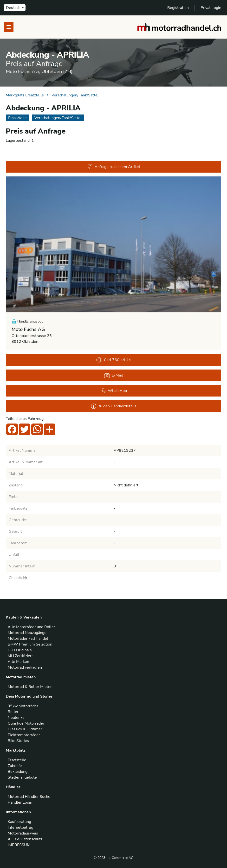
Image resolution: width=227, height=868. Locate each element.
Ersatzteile (17, 760)
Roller (13, 712)
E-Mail (113, 375)
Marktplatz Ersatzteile (25, 95)
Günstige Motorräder (26, 723)
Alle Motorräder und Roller (31, 627)
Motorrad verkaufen (25, 667)
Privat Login (211, 8)
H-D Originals (20, 650)
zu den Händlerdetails (114, 406)
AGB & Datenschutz (25, 839)
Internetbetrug (20, 828)
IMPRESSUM (19, 845)
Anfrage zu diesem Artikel (113, 167)
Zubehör (15, 766)
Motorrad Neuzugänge (27, 633)
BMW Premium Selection (30, 644)
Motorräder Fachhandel (28, 639)
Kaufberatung (19, 822)
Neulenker (17, 718)
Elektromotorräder (24, 735)
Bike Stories (18, 741)
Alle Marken (18, 662)
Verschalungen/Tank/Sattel (75, 95)
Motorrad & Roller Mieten (30, 687)
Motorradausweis (23, 833)
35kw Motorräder (23, 706)
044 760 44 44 (114, 360)
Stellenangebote (22, 777)
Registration (178, 8)
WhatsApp (113, 391)
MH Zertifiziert (20, 656)
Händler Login (20, 802)
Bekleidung (18, 772)
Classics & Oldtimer (25, 729)
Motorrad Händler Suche (29, 797)
